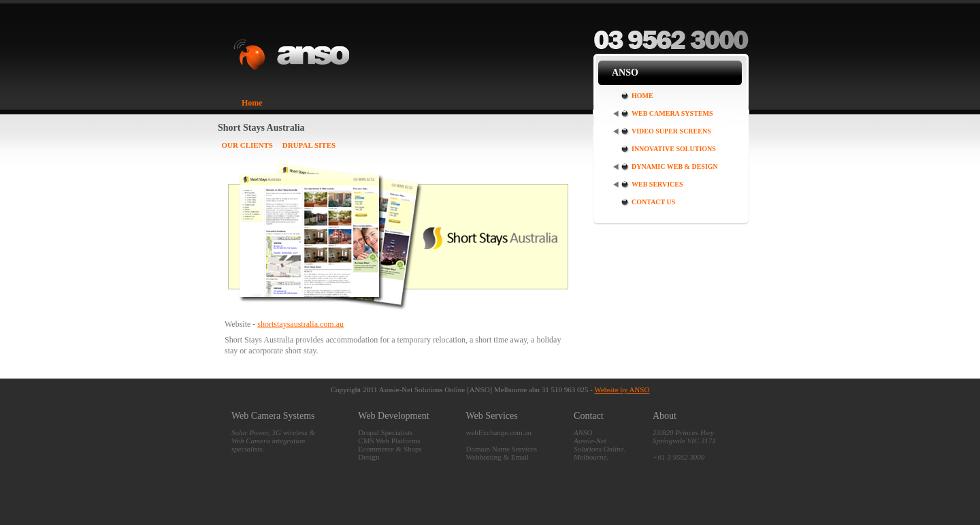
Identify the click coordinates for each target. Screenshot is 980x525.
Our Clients (248, 145)
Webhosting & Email (498, 457)
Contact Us (653, 202)
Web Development (393, 416)
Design (369, 457)
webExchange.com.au (499, 432)
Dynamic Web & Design (675, 166)
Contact (589, 416)
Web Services (657, 184)
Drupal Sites (309, 145)
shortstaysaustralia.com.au (300, 324)
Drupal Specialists (385, 432)
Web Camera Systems (672, 113)
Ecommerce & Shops (390, 449)
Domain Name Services (502, 449)
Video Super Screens (671, 131)
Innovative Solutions (674, 149)
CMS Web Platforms (389, 441)
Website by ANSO (622, 389)
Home (252, 103)
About (665, 416)
